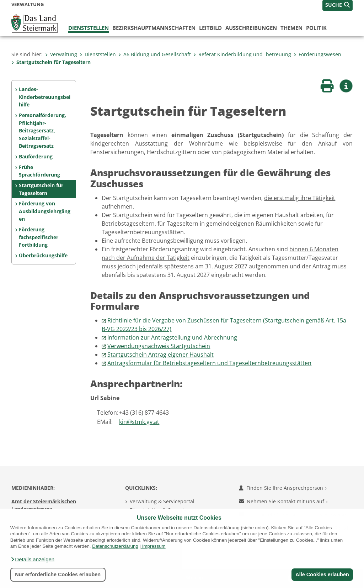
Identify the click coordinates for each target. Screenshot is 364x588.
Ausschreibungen (251, 28)
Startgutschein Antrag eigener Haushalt (160, 355)
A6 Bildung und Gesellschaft (155, 54)
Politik (316, 28)
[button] (32, 560)
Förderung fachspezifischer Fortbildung (39, 237)
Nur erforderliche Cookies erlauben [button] (58, 574)
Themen (291, 28)
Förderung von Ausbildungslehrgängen (45, 211)
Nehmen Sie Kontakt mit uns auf (283, 501)
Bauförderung (36, 156)
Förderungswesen (317, 54)
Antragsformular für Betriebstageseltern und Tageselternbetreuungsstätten (209, 363)
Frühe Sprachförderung (39, 171)
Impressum (154, 546)
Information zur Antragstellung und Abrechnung (172, 337)
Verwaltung (61, 54)
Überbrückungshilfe (43, 255)
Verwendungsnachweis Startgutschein (159, 346)
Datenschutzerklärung (115, 546)
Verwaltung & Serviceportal (162, 501)
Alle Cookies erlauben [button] (322, 574)
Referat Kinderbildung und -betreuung (242, 54)
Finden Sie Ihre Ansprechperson (283, 488)
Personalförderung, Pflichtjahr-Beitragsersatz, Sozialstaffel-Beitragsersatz (42, 130)
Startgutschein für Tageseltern (51, 62)
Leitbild (210, 28)
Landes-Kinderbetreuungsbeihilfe (45, 97)
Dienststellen (89, 28)
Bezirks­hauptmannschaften (154, 28)
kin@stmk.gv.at (139, 422)
